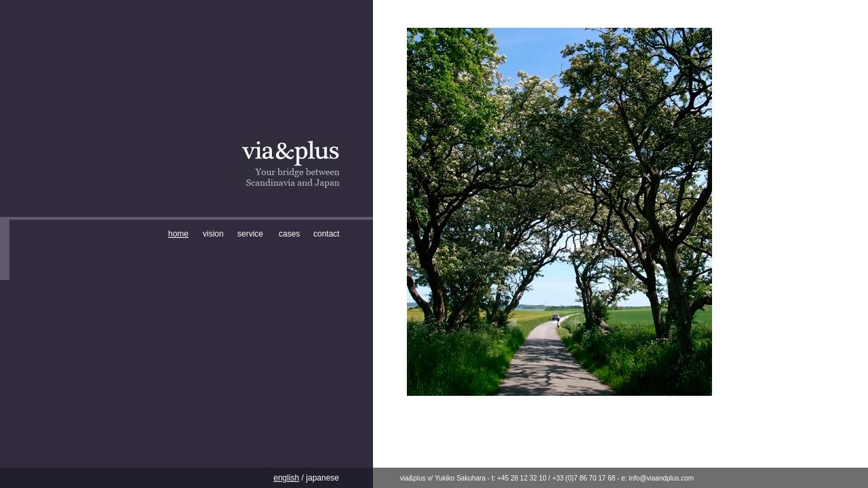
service (250, 234)
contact (327, 234)
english (286, 478)
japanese (321, 478)
